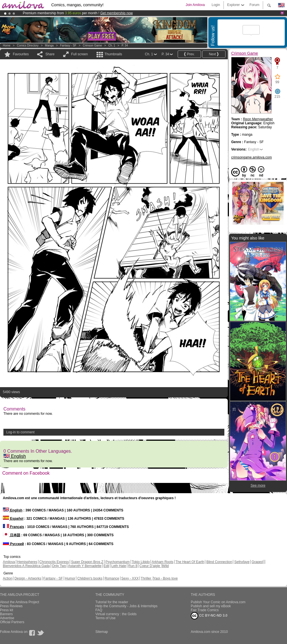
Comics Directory (28, 45)
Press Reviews (11, 606)
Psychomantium (117, 562)
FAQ (99, 610)
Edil (106, 566)
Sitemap (102, 632)
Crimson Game (92, 45)
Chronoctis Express (54, 562)
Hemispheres (27, 562)
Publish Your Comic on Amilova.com (218, 602)
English (15, 456)
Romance (112, 578)
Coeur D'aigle (150, 566)
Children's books (90, 578)
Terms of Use (105, 618)
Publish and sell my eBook (211, 606)
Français (14, 527)
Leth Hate (119, 566)
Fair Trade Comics (205, 610)
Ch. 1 (112, 45)
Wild (165, 566)
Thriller (146, 578)
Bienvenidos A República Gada (26, 566)
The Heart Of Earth (190, 562)
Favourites (21, 54)
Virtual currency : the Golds (116, 614)
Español (13, 519)
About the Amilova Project (20, 602)
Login (216, 5)
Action (8, 578)
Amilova (9, 562)
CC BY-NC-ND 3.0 (209, 616)
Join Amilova (195, 5)
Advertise (7, 618)
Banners (6, 614)
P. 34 (125, 45)
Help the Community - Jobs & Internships (126, 606)
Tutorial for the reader (112, 602)
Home (7, 45)
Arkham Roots (163, 562)
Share (50, 54)
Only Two (59, 566)
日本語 (12, 535)
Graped (257, 562)
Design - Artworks (28, 578)
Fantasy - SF (68, 45)
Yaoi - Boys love (165, 578)
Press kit (7, 610)
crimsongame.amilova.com (252, 157)
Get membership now (116, 13)
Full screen (80, 54)
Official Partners (12, 622)
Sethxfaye (242, 562)
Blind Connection (219, 562)
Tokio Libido (141, 562)
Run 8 (133, 566)
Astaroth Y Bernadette (85, 566)
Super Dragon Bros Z (87, 562)
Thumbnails (113, 54)
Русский (13, 544)
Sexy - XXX (130, 578)
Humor (70, 578)
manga (49, 45)
